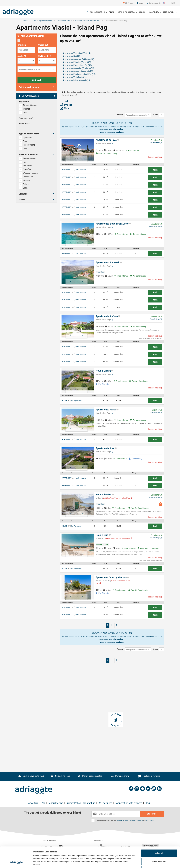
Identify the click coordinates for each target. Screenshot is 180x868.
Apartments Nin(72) (71, 56)
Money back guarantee (90, 776)
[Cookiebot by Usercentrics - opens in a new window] (16, 863)
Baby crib (27, 184)
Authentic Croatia (128, 12)
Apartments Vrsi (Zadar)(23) (75, 77)
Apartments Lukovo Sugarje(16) (76, 80)
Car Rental (155, 12)
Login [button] (142, 3)
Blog (147, 803)
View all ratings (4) (156, 319)
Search (37, 80)
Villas (113, 12)
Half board (27, 166)
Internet (26, 109)
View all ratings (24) (155, 226)
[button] (166, 3)
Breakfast (27, 169)
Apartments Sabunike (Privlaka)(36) (78, 68)
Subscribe (152, 814)
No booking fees (60, 776)
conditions (150, 820)
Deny (159, 852)
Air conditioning (30, 105)
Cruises (143, 12)
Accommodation (98, 12)
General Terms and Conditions (112, 132)
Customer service (154, 3)
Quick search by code (29, 87)
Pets (25, 113)
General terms (55, 803)
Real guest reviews (149, 776)
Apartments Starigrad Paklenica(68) (78, 59)
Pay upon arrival (120, 776)
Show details (131, 863)
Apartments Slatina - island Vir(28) (78, 71)
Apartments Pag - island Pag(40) (77, 65)
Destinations (170, 12)
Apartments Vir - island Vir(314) (77, 53)
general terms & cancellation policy (130, 820)
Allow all (159, 835)
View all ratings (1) (156, 143)
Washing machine (31, 173)
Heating (26, 180)
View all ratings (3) (156, 412)
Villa (25, 149)
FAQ (43, 803)
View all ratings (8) (156, 538)
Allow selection (159, 843)
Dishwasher (28, 177)
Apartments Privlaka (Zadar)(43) (77, 62)
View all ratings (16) (155, 497)
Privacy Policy (73, 803)
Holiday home (29, 145)
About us (33, 803)
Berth (25, 188)
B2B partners (105, 803)
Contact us (89, 803)
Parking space (29, 158)
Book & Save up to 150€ (31, 776)
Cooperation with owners (128, 803)
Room (26, 141)
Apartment (28, 138)
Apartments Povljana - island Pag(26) (79, 74)
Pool (25, 162)
